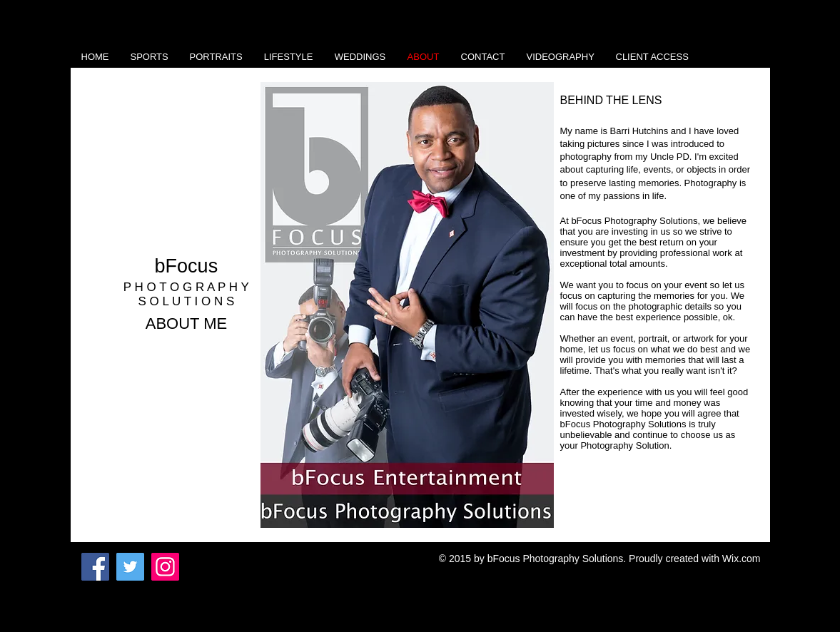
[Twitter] (130, 567)
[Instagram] (165, 567)
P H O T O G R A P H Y (186, 287)
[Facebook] (95, 567)
